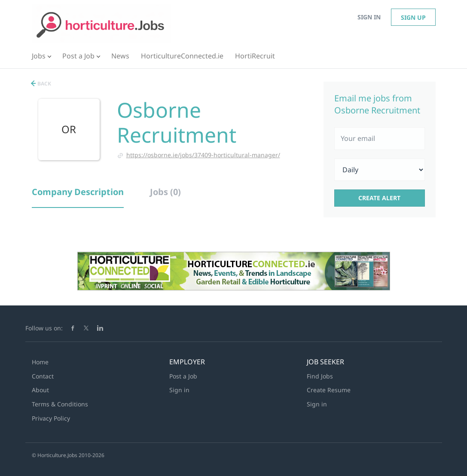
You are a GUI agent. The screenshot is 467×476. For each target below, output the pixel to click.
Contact (43, 376)
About (40, 390)
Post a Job (183, 376)
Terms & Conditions (60, 404)
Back (44, 84)
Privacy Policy (51, 418)
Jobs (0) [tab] (165, 192)
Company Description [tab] (78, 192)
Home (40, 362)
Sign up (413, 17)
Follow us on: (44, 328)
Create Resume (329, 390)
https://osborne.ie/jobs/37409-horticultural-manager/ (203, 155)
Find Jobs (320, 376)
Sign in (369, 17)
